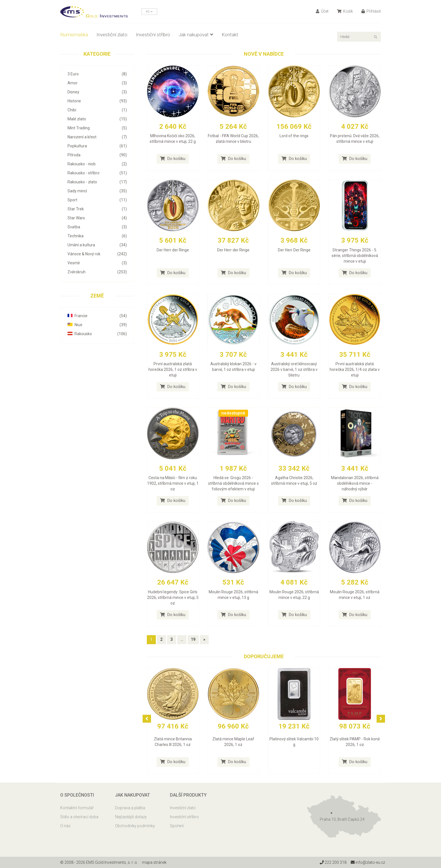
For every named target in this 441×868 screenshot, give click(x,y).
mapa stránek (154, 862)
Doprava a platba (130, 808)
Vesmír (97, 263)
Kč (149, 12)
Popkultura (97, 146)
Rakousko (97, 334)
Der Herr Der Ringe (294, 250)
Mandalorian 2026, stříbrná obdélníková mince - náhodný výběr (355, 483)
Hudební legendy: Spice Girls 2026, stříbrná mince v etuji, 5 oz (173, 598)
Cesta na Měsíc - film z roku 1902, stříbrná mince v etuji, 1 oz (173, 483)
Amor (97, 83)
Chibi (97, 110)
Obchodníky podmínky (135, 826)
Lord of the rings (294, 136)
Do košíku (173, 159)
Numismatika (74, 35)
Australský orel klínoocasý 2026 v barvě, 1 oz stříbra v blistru (294, 369)
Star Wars (97, 218)
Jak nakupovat (196, 35)
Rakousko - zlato (97, 182)
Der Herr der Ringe (173, 250)
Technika (97, 236)
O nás (65, 826)
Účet (322, 11)
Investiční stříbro (153, 35)
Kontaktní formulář (77, 808)
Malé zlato (97, 119)
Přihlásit (371, 11)
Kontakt (230, 35)
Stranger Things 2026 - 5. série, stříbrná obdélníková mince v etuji (355, 256)
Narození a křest (97, 137)
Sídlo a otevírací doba (79, 817)
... (182, 639)
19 (193, 639)
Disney (97, 92)
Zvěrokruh (97, 272)
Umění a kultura (97, 245)
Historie (97, 101)
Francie (97, 316)
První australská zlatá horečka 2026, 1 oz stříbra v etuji (173, 369)
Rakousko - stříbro (97, 173)
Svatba (97, 227)
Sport (97, 200)
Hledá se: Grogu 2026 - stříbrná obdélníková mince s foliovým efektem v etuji (233, 483)
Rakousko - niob (97, 164)
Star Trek (97, 209)
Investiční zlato (112, 35)
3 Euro (97, 74)
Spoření (177, 826)
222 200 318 (333, 862)
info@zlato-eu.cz (368, 862)
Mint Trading (97, 128)
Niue (97, 325)
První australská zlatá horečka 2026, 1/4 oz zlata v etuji (355, 369)
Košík (345, 11)
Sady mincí (97, 191)
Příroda (97, 155)
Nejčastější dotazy (131, 817)
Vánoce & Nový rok (97, 254)
